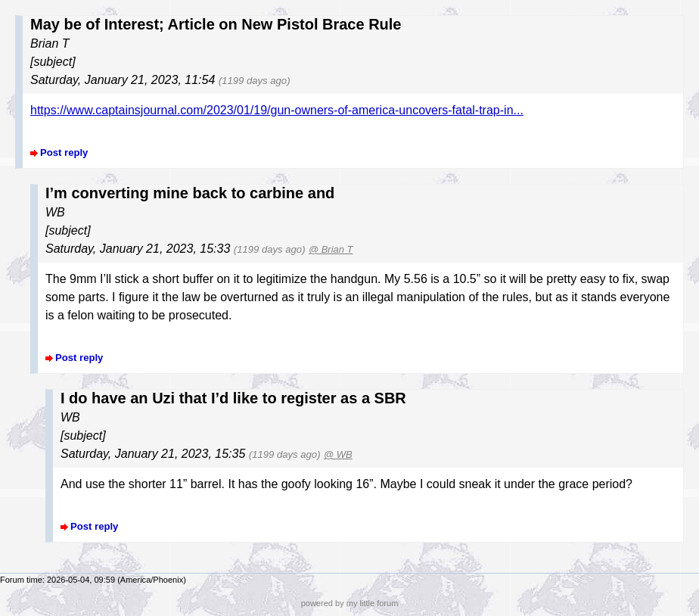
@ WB (338, 454)
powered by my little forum (350, 603)
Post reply (64, 152)
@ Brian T (331, 249)
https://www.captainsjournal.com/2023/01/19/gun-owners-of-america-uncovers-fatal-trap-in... (277, 110)
